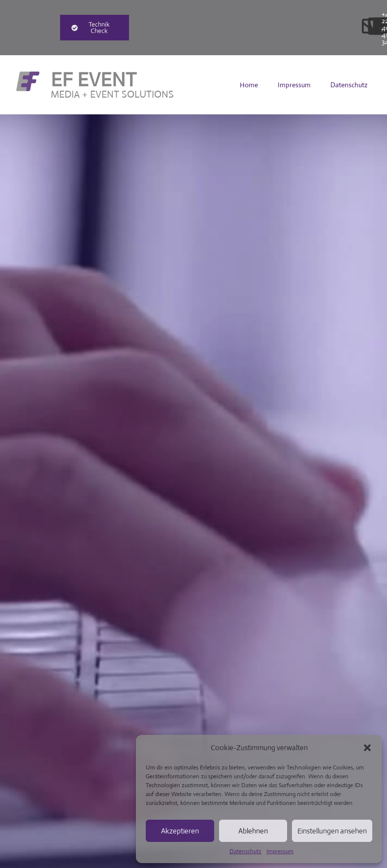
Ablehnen (253, 831)
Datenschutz (245, 851)
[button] (367, 748)
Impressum (280, 851)
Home (249, 85)
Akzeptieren (180, 831)
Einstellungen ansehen (332, 831)
